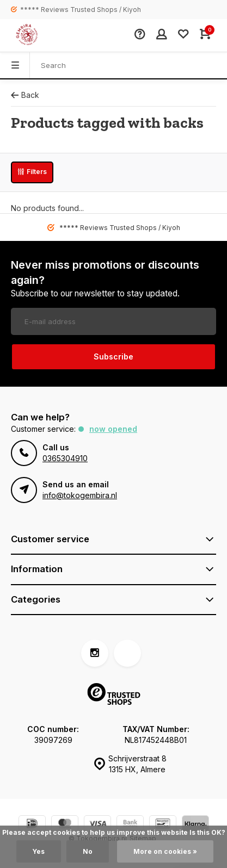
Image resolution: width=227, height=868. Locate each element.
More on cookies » (165, 851)
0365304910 (65, 458)
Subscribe (113, 356)
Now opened (113, 429)
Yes (39, 851)
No (88, 851)
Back (25, 95)
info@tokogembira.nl (80, 495)
